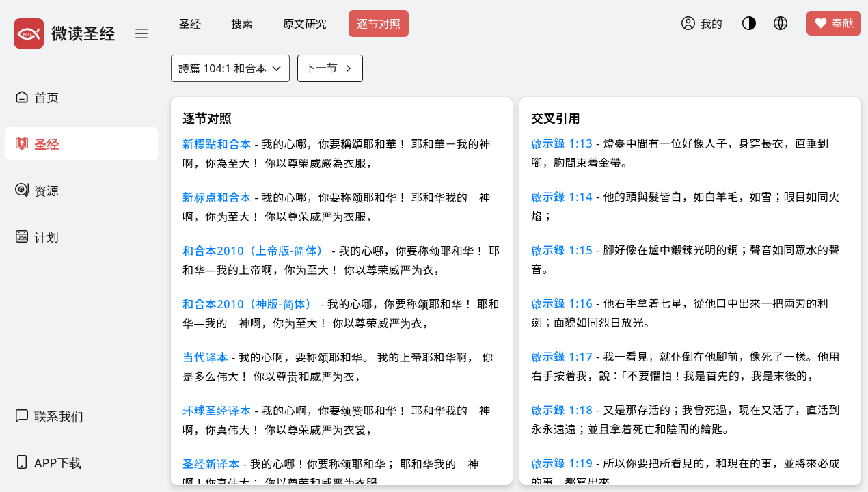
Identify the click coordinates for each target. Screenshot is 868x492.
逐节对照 (379, 24)
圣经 (190, 24)
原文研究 (305, 24)
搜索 (242, 24)
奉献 (834, 23)
